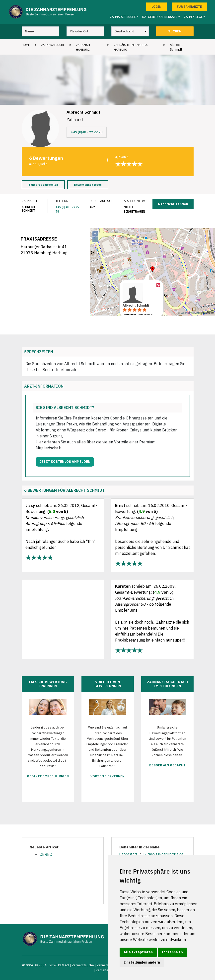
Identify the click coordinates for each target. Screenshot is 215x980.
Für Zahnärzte (189, 7)
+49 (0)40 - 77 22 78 (87, 132)
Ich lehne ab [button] (172, 952)
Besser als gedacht (167, 765)
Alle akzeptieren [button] (138, 952)
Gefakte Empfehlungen (48, 776)
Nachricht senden (173, 204)
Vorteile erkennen (107, 776)
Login (156, 7)
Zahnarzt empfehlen (43, 185)
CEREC (46, 854)
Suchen (175, 31)
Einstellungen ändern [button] (142, 962)
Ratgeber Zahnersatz (160, 17)
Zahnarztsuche (53, 45)
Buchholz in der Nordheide (163, 854)
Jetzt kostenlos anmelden (65, 462)
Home (26, 45)
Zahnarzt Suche (123, 17)
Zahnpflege (193, 17)
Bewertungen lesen (88, 185)
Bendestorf (128, 854)
